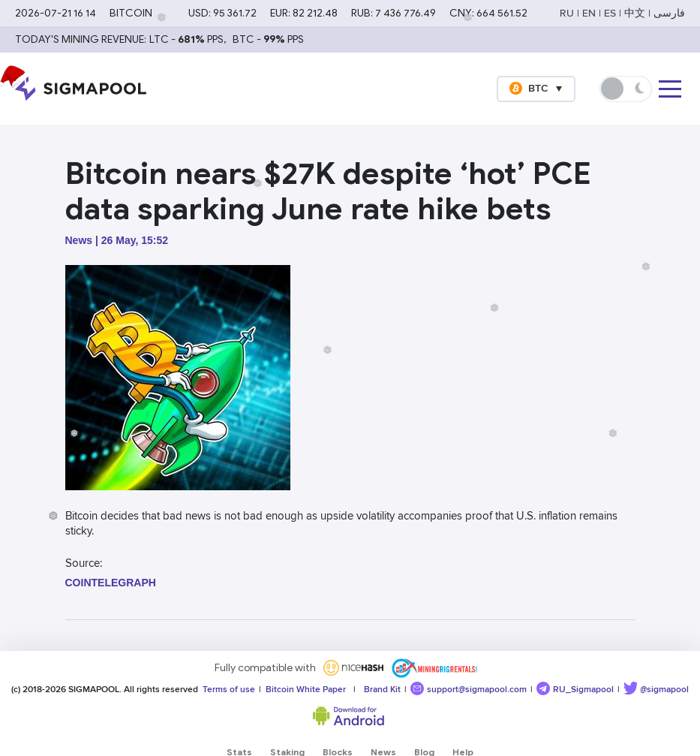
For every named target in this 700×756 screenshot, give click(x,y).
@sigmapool (656, 688)
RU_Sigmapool (575, 688)
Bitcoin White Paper (303, 690)
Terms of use (227, 690)
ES (610, 13)
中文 (635, 13)
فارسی (669, 13)
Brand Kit (380, 690)
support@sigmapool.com (469, 688)
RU (567, 13)
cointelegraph (111, 583)
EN (589, 13)
